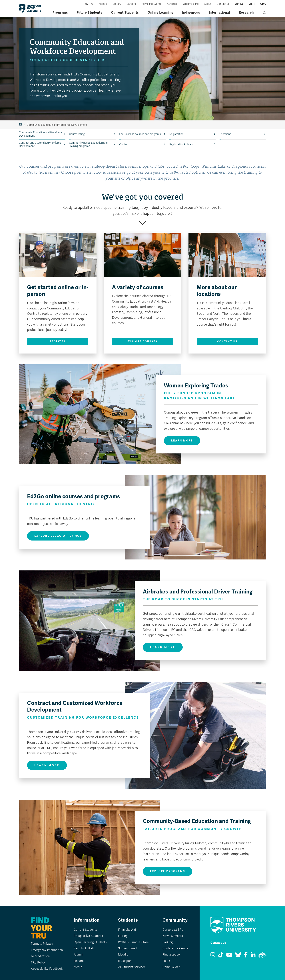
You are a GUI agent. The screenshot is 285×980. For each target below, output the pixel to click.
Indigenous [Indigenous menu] (191, 13)
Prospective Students (88, 936)
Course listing (77, 134)
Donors (79, 961)
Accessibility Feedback (47, 969)
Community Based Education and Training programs (88, 144)
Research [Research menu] (246, 13)
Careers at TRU (173, 930)
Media (78, 967)
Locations (225, 134)
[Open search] (264, 13)
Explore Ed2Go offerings (58, 536)
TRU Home (20, 125)
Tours (166, 961)
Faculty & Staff (84, 948)
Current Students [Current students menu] (125, 13)
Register (58, 342)
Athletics (172, 4)
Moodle (103, 4)
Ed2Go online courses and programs (140, 134)
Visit (252, 4)
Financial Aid (127, 930)
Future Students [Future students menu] (90, 13)
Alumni (79, 955)
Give (263, 4)
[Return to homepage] (30, 8)
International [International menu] (219, 13)
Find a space (171, 955)
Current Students (86, 930)
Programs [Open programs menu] (60, 13)
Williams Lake (191, 4)
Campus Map (171, 967)
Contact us (223, 4)
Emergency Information (47, 950)
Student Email (128, 948)
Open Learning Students (90, 942)
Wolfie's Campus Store (133, 942)
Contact (124, 144)
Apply (239, 4)
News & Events (173, 936)
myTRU (89, 4)
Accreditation (40, 956)
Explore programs (168, 871)
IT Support (125, 961)
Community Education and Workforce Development (40, 134)
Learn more (182, 441)
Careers (131, 4)
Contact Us (227, 342)
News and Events (151, 4)
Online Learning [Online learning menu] (160, 13)
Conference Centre (175, 948)
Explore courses (142, 342)
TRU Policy (38, 963)
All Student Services (132, 967)
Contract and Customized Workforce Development (40, 144)
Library (117, 4)
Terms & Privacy (42, 944)
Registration (176, 134)
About (208, 4)
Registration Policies (181, 144)
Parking (168, 942)
